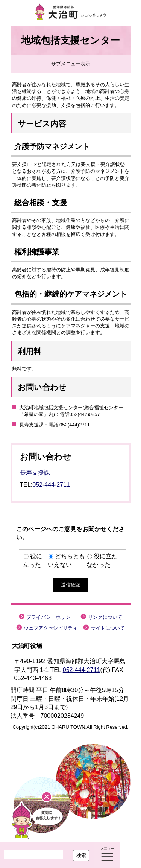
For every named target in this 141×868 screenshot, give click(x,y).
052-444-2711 (51, 485)
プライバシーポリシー (51, 617)
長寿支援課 (35, 473)
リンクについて (105, 617)
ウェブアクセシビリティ (51, 628)
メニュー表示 (107, 855)
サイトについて (108, 628)
